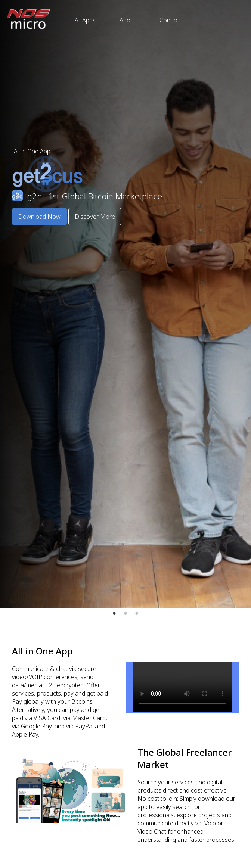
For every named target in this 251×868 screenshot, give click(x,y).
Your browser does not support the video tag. (182, 687)
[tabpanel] (125, 304)
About (128, 20)
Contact (170, 20)
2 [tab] (125, 613)
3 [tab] (137, 613)
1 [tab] (114, 613)
